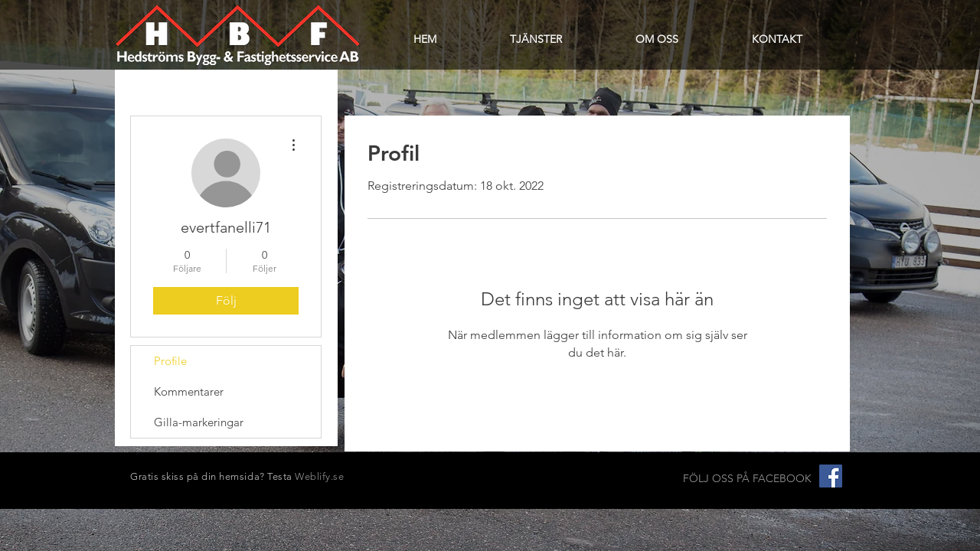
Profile (170, 361)
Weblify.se (319, 476)
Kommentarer (189, 391)
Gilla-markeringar (199, 422)
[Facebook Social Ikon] (831, 476)
